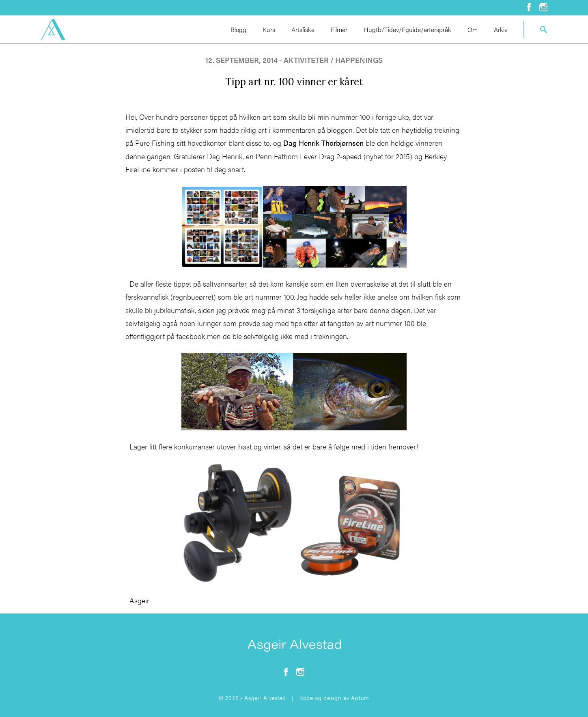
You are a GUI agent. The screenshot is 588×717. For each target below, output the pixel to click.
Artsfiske (303, 29)
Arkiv (501, 29)
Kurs (269, 29)
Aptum (360, 698)
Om (473, 29)
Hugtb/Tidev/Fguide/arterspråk (407, 29)
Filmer (339, 29)
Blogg (238, 29)
